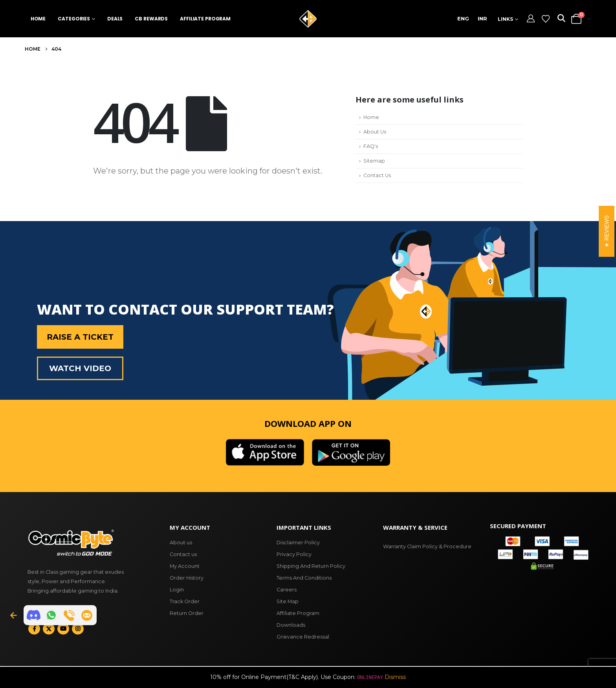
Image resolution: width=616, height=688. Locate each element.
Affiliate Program (205, 19)
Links (505, 19)
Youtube (63, 629)
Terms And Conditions (304, 578)
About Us (375, 132)
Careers (287, 590)
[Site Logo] (308, 19)
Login (177, 590)
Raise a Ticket (80, 337)
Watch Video (80, 368)
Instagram (78, 629)
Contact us (183, 554)
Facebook (34, 629)
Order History (187, 578)
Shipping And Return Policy (311, 566)
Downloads (291, 625)
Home (38, 19)
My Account (185, 566)
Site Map (288, 601)
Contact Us (377, 175)
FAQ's (371, 146)
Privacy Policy (294, 554)
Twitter (49, 629)
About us (181, 543)
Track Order (185, 601)
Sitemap (374, 161)
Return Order (187, 613)
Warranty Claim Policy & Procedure (427, 546)
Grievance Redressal (303, 637)
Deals (115, 19)
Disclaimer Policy (298, 543)
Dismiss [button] (395, 677)
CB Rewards (151, 19)
